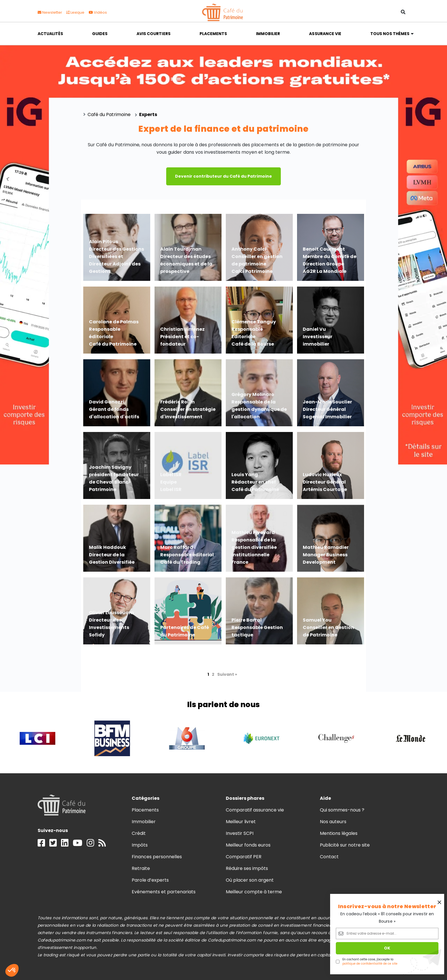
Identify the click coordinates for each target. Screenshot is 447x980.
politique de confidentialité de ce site (370, 964)
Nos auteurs (333, 822)
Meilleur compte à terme (254, 892)
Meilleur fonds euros (248, 845)
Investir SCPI (240, 833)
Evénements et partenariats (164, 892)
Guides (100, 34)
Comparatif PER (244, 857)
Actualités (50, 34)
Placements (213, 34)
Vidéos (98, 12)
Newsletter (50, 12)
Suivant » (227, 674)
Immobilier (268, 34)
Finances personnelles (157, 857)
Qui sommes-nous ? (342, 810)
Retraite (141, 868)
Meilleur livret (241, 822)
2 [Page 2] (213, 674)
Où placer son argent (250, 880)
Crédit (139, 833)
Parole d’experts (150, 880)
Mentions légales (339, 833)
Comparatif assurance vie (255, 810)
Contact (329, 857)
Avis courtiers (153, 34)
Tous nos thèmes (390, 34)
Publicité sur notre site (345, 845)
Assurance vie (325, 34)
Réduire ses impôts (247, 868)
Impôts (140, 845)
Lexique (75, 12)
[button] (12, 970)
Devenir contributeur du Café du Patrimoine (223, 176)
